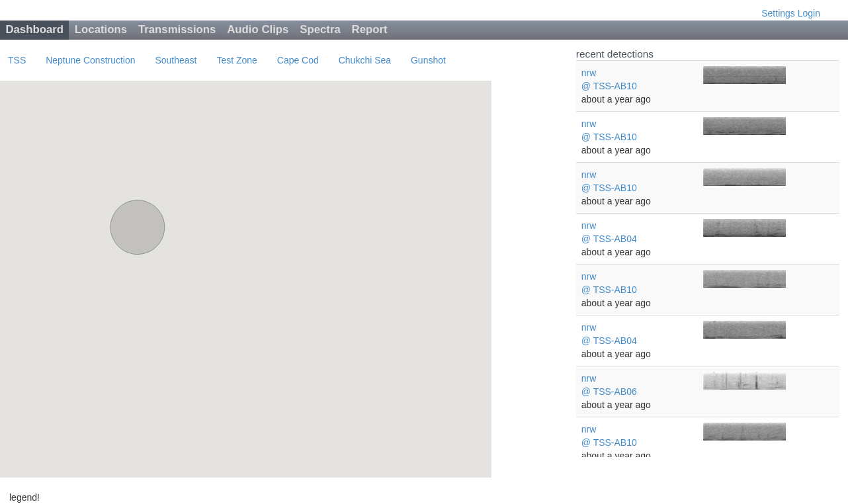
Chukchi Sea (365, 60)
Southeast (176, 60)
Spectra (320, 29)
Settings (778, 13)
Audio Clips (258, 29)
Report (370, 29)
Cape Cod (298, 60)
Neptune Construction (90, 60)
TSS (17, 60)
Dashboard (34, 29)
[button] (138, 215)
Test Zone (236, 60)
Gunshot (428, 60)
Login (809, 13)
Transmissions (177, 29)
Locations (101, 29)
